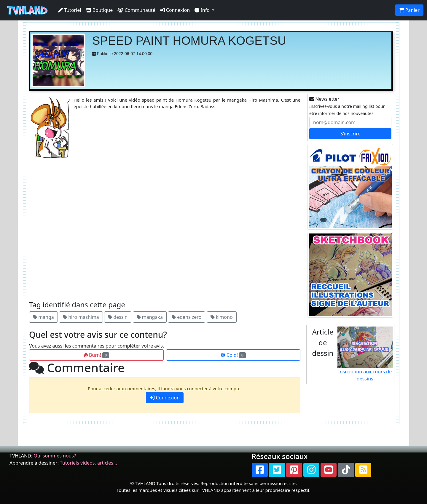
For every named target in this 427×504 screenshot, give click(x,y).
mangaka (150, 317)
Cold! (233, 355)
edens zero (187, 317)
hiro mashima (81, 317)
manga (43, 317)
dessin (118, 317)
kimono (222, 317)
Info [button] (203, 10)
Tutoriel (70, 10)
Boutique (99, 10)
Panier (409, 10)
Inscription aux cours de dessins (365, 354)
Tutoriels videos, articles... (89, 463)
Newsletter (324, 99)
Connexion (175, 10)
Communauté (136, 10)
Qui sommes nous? (55, 456)
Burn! (96, 355)
